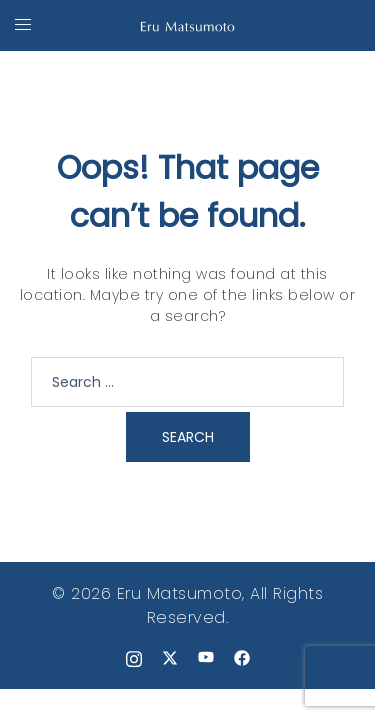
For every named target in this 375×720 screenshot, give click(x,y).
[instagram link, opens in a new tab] (134, 656)
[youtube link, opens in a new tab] (206, 656)
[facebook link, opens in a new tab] (242, 656)
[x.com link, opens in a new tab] (170, 656)
